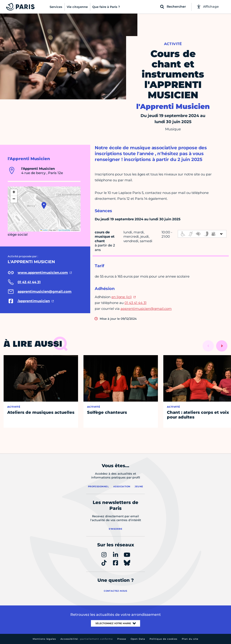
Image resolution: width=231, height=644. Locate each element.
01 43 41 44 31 (135, 303)
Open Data (138, 639)
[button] (44, 205)
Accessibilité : (87, 639)
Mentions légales (44, 639)
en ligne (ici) (122, 297)
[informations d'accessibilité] (202, 234)
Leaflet (44, 230)
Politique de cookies (163, 639)
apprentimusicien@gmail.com (146, 309)
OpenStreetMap (64, 230)
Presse (122, 639)
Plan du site (190, 639)
